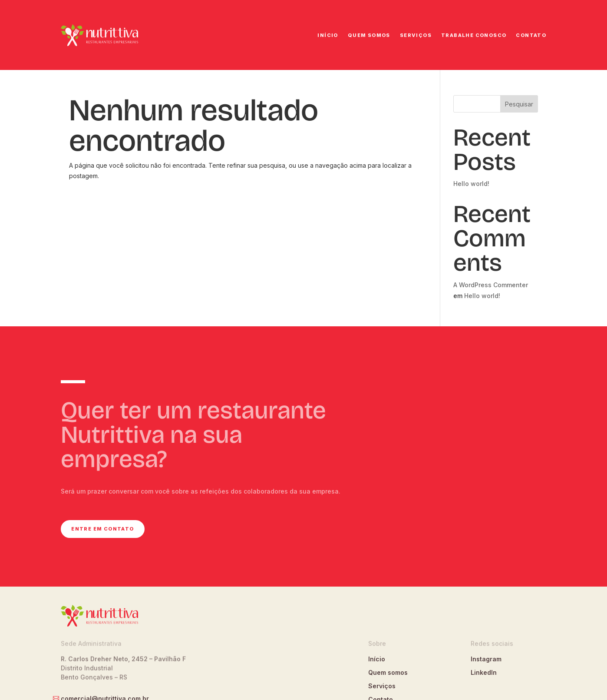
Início (328, 35)
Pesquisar (519, 104)
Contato (531, 35)
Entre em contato (102, 529)
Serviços (416, 35)
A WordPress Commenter (491, 285)
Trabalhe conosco (474, 35)
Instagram (486, 659)
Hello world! (471, 184)
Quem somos (369, 35)
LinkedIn (484, 672)
